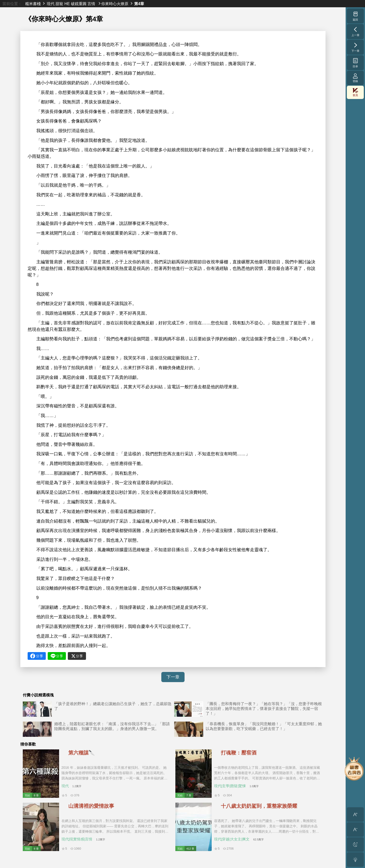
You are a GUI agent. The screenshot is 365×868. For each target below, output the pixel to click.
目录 (355, 63)
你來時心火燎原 (115, 4)
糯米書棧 (33, 4)
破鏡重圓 (79, 4)
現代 (51, 4)
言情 (91, 4)
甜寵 (59, 4)
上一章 (355, 31)
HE (67, 4)
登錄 (355, 78)
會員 (355, 92)
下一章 (173, 677)
